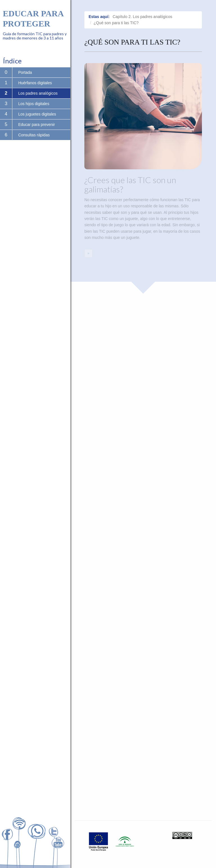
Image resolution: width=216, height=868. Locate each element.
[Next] (88, 254)
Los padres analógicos (38, 93)
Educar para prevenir (37, 125)
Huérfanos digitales (35, 83)
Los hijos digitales (34, 104)
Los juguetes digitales (37, 114)
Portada (25, 72)
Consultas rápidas (34, 135)
